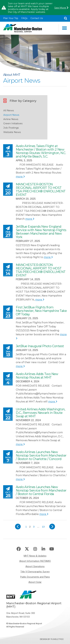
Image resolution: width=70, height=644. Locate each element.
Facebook (19, 549)
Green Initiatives (13, 123)
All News (9, 110)
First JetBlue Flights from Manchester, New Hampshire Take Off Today (41, 311)
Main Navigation (64, 28)
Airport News (11, 115)
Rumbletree (57, 639)
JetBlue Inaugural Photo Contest (40, 346)
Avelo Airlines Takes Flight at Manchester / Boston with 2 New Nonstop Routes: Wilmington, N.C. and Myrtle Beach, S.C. (41, 151)
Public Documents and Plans (35, 577)
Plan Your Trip (11, 18)
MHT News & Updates (35, 556)
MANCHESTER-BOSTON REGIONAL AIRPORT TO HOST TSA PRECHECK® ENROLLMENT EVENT (41, 189)
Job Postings (11, 128)
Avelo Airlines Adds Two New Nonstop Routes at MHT (37, 376)
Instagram (35, 549)
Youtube (52, 549)
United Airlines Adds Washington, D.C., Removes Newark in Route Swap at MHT (41, 413)
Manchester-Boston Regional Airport (23, 28)
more (20, 177)
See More (60, 8)
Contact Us (37, 18)
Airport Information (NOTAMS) (35, 561)
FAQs (24, 18)
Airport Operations (35, 566)
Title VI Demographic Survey (35, 572)
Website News (12, 132)
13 (44, 526)
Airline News (11, 119)
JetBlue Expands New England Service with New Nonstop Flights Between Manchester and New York (41, 232)
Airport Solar (35, 582)
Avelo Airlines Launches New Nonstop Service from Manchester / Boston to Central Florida (41, 490)
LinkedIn (43, 549)
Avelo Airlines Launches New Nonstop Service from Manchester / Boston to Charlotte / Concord (41, 455)
